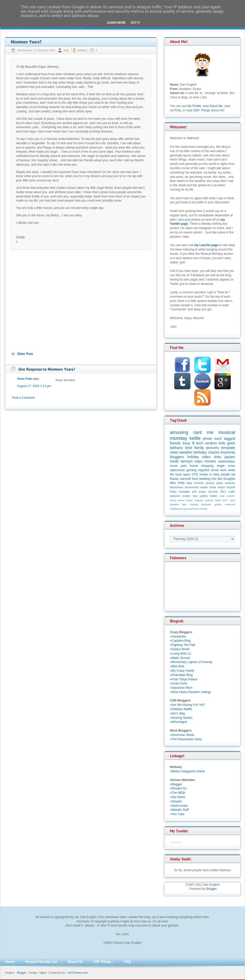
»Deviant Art (178, 788)
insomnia (228, 452)
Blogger (212, 889)
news (174, 452)
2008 (222, 496)
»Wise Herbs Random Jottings (190, 692)
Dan (67, 50)
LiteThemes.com (78, 973)
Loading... (177, 842)
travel (190, 509)
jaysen (230, 457)
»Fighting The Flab (183, 645)
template (228, 448)
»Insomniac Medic (182, 735)
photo (208, 439)
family (199, 448)
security (213, 492)
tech (200, 443)
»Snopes (176, 801)
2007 (225, 500)
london (187, 496)
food (195, 479)
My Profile (194, 106)
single (221, 466)
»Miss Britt (177, 666)
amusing (179, 432)
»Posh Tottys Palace (184, 679)
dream (222, 487)
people (225, 474)
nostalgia (184, 492)
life (172, 474)
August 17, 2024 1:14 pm (34, 386)
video (206, 457)
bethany (82, 50)
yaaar (220, 483)
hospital (199, 500)
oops (199, 461)
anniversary (192, 487)
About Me (216, 106)
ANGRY (231, 496)
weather (186, 452)
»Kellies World (180, 649)
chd (214, 479)
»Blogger (176, 784)
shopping (207, 466)
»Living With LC (181, 654)
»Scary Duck (179, 683)
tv (211, 474)
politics (204, 496)
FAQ (178, 110)
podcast (209, 500)
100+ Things (201, 110)
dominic (199, 483)
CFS (195, 474)
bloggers (177, 457)
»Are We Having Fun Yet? (187, 705)
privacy (210, 483)
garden (218, 504)
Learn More (116, 23)
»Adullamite (178, 637)
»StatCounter (179, 806)
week (232, 470)
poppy (202, 492)
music (174, 466)
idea (173, 483)
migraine (204, 470)
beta (216, 474)
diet (220, 479)
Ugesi (43, 973)
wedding (205, 479)
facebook (206, 504)
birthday (200, 452)
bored (173, 500)
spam (187, 474)
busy (186, 443)
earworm (175, 496)
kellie (195, 438)
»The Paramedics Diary (186, 739)
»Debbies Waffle (181, 709)
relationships (227, 461)
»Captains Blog (180, 641)
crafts (232, 492)
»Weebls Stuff (179, 810)
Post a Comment (23, 398)
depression (177, 487)
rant (198, 432)
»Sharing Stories (181, 718)
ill (193, 443)
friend (189, 500)
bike (184, 504)
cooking (194, 504)
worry (196, 509)
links (218, 457)
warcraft (186, 479)
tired (189, 448)
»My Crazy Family (182, 671)
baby (190, 483)
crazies (214, 452)
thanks (174, 479)
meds (174, 461)
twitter (214, 496)
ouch (218, 439)
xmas (231, 466)
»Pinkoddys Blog (181, 675)
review (204, 474)
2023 (232, 500)
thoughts (229, 479)
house (194, 466)
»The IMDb (177, 793)
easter (204, 487)
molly (181, 483)
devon (181, 500)
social (215, 470)
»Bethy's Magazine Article (187, 771)
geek (231, 443)
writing (203, 509)
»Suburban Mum (181, 688)
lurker (213, 487)
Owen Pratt (24, 379)
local (178, 474)
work (223, 470)
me (210, 432)
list (233, 474)
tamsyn (187, 461)
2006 (218, 500)
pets (184, 466)
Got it (135, 23)
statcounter (177, 470)
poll (194, 492)
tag (184, 509)
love (195, 496)
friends (175, 443)
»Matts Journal (180, 658)
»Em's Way (178, 713)
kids (222, 443)
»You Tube (177, 814)
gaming (191, 470)
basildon (174, 504)
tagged (229, 439)
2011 (223, 492)
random (211, 443)
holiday (193, 457)
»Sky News (178, 797)
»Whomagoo (179, 722)
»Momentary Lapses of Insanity (191, 662)
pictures (212, 448)
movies (210, 461)
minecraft (230, 504)
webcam (230, 483)
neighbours (176, 509)
